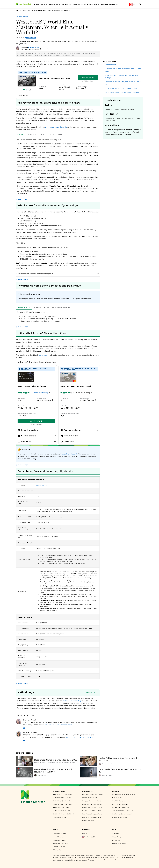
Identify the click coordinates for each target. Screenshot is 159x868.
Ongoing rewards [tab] (41, 307)
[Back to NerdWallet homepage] (17, 11)
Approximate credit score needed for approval (58, 274)
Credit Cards (27, 11)
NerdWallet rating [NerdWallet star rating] (41, 393)
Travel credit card (42, 485)
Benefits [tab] (21, 135)
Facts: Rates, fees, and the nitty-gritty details (123, 92)
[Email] (24, 728)
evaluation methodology (72, 701)
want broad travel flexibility (56, 127)
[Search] (141, 4)
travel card (43, 355)
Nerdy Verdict (110, 65)
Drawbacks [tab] (33, 135)
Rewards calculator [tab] (61, 307)
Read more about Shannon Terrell (59, 725)
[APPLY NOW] (27, 81)
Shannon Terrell (33, 47)
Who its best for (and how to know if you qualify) (121, 76)
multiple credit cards (69, 454)
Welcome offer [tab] (24, 307)
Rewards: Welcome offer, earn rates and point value (123, 83)
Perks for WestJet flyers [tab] (51, 135)
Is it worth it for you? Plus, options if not (121, 88)
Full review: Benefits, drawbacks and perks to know (123, 70)
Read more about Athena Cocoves (80, 737)
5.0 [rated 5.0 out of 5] (27, 90)
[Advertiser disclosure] (23, 16)
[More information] (41, 49)
